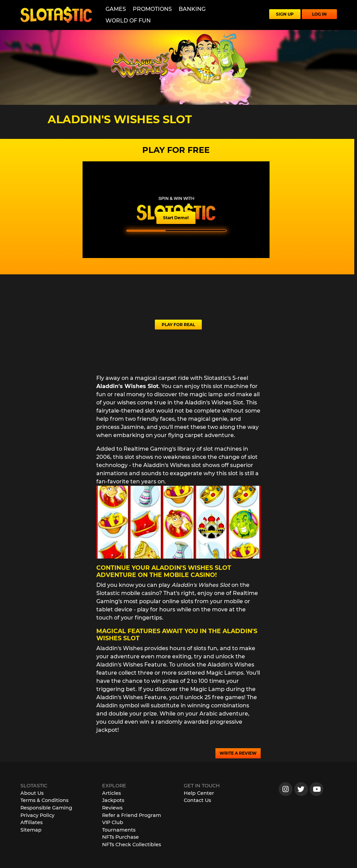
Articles (111, 793)
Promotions (152, 9)
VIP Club (113, 822)
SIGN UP (285, 14)
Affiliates (31, 822)
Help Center (199, 793)
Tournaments (119, 830)
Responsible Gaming (46, 808)
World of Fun (128, 21)
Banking (192, 9)
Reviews (112, 808)
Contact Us (197, 800)
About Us (32, 793)
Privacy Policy (37, 815)
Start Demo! (176, 218)
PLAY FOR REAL (178, 325)
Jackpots (113, 800)
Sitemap (31, 830)
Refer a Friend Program (132, 815)
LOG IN (319, 14)
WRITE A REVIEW (238, 753)
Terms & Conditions (44, 800)
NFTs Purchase (120, 837)
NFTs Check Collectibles (132, 845)
